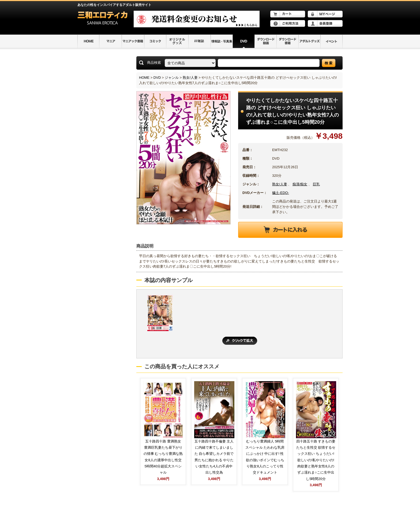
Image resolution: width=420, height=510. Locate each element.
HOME (144, 78)
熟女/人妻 (190, 78)
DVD (157, 78)
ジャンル (172, 78)
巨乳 (316, 184)
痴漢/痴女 (300, 184)
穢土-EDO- (281, 193)
